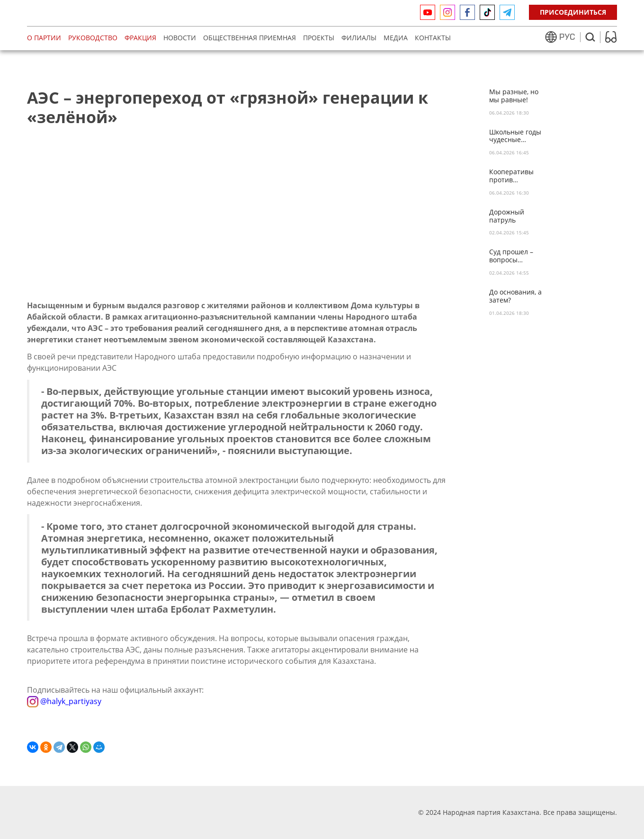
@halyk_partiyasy (64, 701)
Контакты (433, 38)
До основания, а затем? (515, 296)
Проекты (319, 38)
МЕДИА (396, 38)
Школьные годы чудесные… (515, 136)
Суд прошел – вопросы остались (511, 256)
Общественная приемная (250, 38)
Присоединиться (573, 12)
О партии (44, 38)
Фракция (140, 38)
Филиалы (359, 38)
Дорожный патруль (507, 216)
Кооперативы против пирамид (511, 176)
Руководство (93, 38)
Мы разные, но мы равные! (514, 96)
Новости (180, 38)
